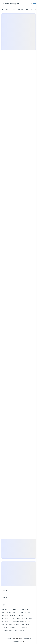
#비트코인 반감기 (8, 615)
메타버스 (29, 9)
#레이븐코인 (16, 612)
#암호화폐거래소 (7, 624)
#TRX (15, 630)
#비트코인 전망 (26, 612)
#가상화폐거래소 (25, 621)
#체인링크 (25, 627)
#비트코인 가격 (7, 621)
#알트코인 (17, 624)
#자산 (16, 615)
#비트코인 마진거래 (23, 609)
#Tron (19, 627)
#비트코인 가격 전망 (8, 618)
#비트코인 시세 (7, 612)
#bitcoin (29, 618)
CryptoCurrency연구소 (11, 4)
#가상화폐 (5, 627)
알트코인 (21, 9)
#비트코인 (22, 615)
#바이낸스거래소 (7, 630)
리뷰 (13, 9)
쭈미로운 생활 (17, 639)
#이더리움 (21, 630)
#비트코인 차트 (20, 618)
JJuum (22, 642)
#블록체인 (13, 627)
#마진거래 (16, 621)
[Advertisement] (18, 32)
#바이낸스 (5, 609)
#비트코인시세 (25, 624)
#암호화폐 (13, 609)
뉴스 (8, 9)
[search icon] (31, 4)
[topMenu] (35, 3)
